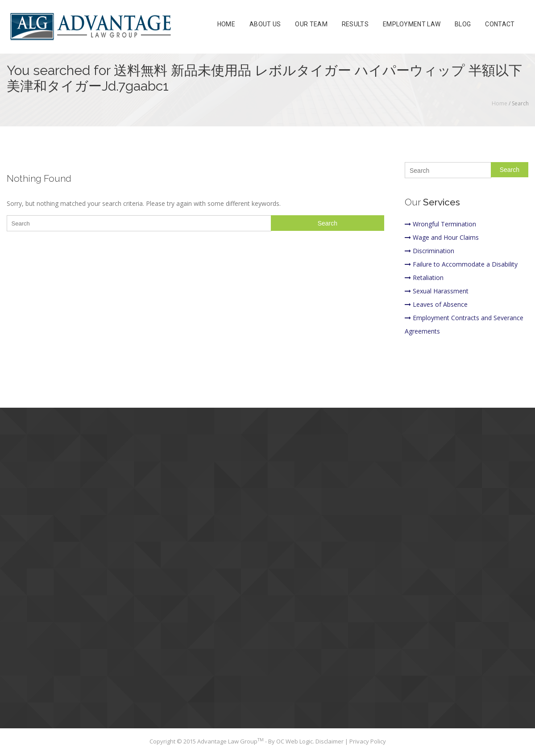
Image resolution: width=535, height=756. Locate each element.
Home (226, 24)
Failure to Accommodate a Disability (461, 264)
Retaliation (424, 278)
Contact (500, 24)
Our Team (311, 24)
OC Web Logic (294, 741)
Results (355, 24)
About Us (265, 24)
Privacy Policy (368, 741)
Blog (463, 24)
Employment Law (412, 24)
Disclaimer (330, 741)
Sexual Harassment (437, 291)
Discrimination (429, 251)
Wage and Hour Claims (442, 237)
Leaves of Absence (436, 304)
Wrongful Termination (440, 224)
